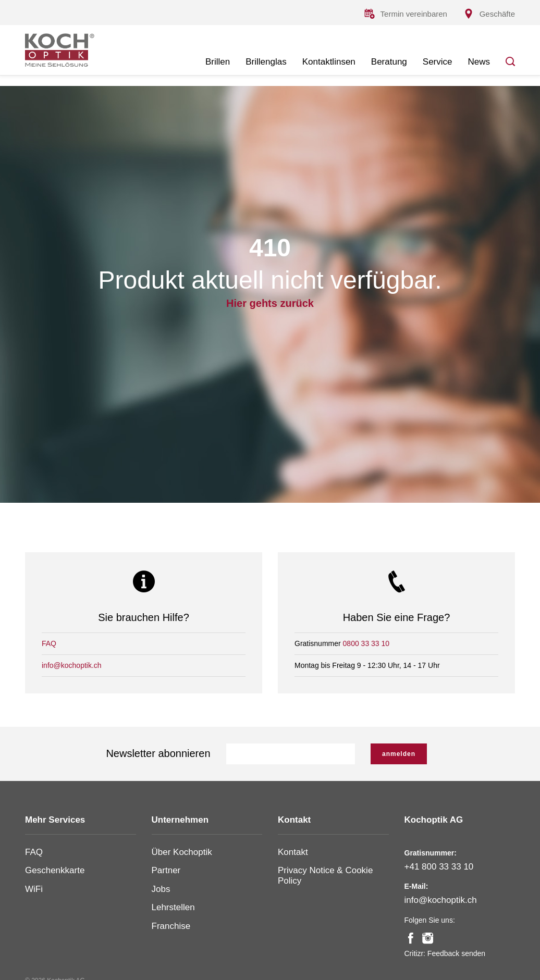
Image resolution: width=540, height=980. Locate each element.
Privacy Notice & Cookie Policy (325, 876)
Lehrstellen (173, 907)
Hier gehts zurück (270, 303)
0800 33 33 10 (366, 643)
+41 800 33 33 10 (439, 867)
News (479, 62)
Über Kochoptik (182, 852)
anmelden (399, 754)
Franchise (171, 926)
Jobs (161, 889)
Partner (166, 870)
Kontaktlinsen (329, 62)
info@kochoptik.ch (72, 665)
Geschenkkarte (55, 870)
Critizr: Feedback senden (445, 953)
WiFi (34, 889)
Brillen (218, 62)
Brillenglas (266, 62)
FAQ (49, 643)
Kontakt (293, 852)
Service (438, 62)
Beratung (389, 62)
